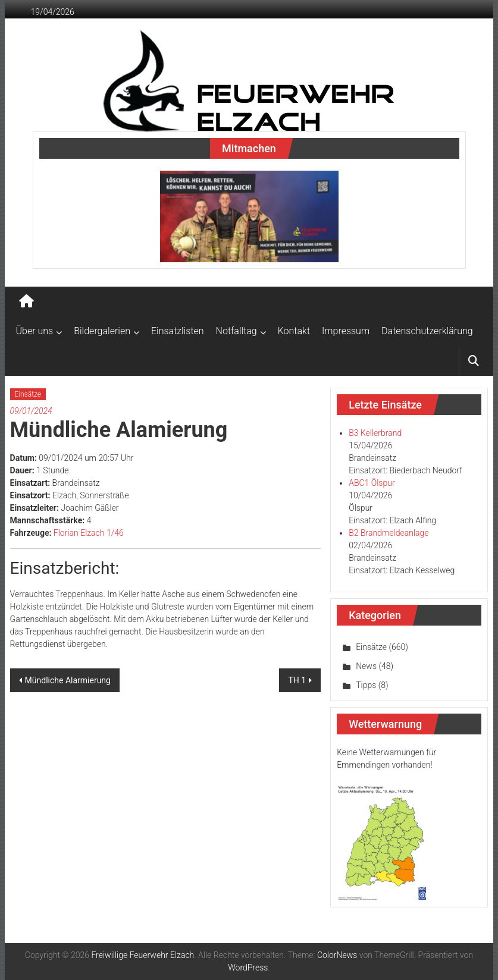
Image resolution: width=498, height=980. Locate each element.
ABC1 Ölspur (372, 483)
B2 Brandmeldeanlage (389, 533)
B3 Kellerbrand (375, 433)
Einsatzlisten (178, 331)
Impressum (346, 331)
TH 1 (297, 680)
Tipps (366, 685)
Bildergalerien (102, 331)
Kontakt (294, 331)
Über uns (35, 331)
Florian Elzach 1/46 (89, 533)
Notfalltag (237, 331)
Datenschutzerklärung (427, 331)
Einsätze (28, 394)
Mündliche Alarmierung (68, 680)
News (366, 666)
